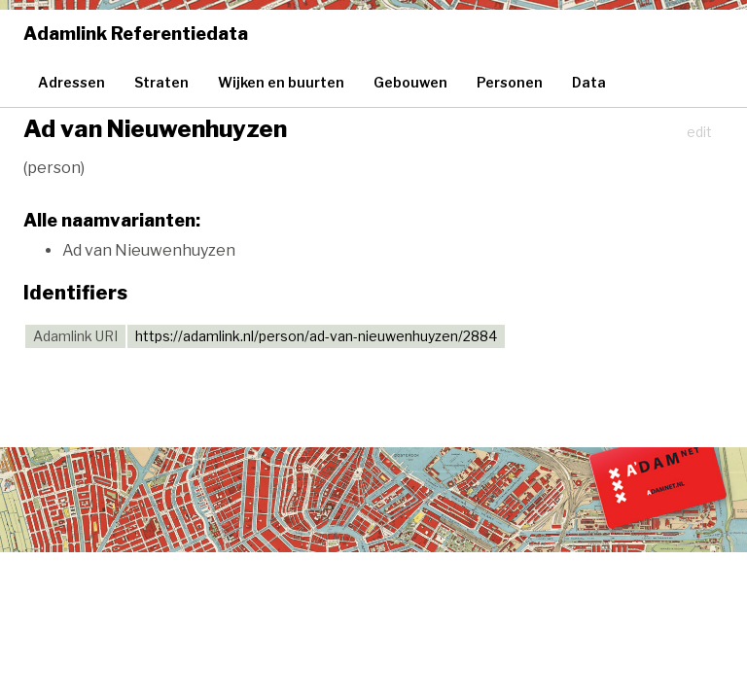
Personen (510, 82)
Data (589, 82)
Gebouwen (410, 82)
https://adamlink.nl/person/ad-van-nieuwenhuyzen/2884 (316, 336)
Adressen (71, 82)
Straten (161, 82)
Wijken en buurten (281, 82)
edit (699, 132)
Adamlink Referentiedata (136, 34)
